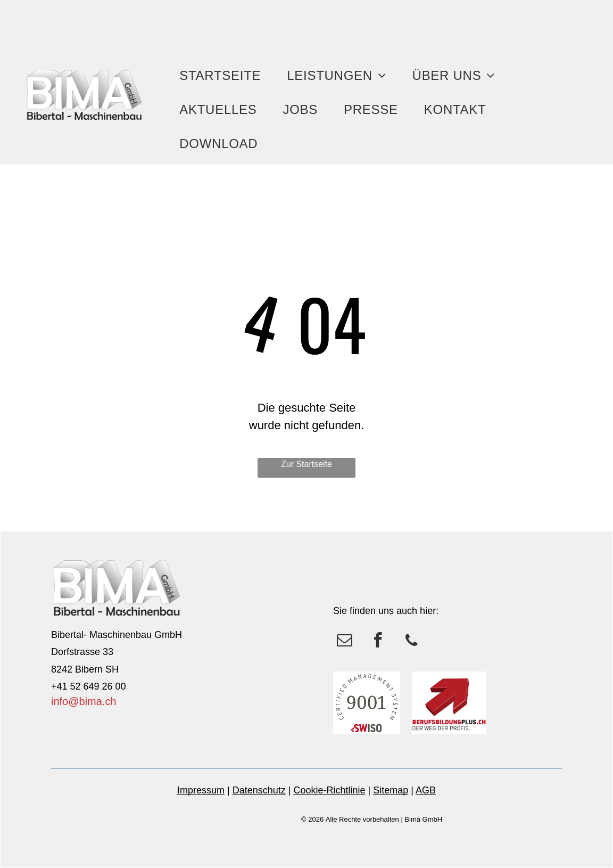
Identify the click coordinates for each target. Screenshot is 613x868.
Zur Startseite (306, 464)
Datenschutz (259, 790)
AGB (426, 790)
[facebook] (378, 642)
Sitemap (391, 790)
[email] (345, 642)
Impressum (201, 790)
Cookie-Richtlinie (329, 790)
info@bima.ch (84, 701)
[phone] (412, 642)
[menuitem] (224, 76)
